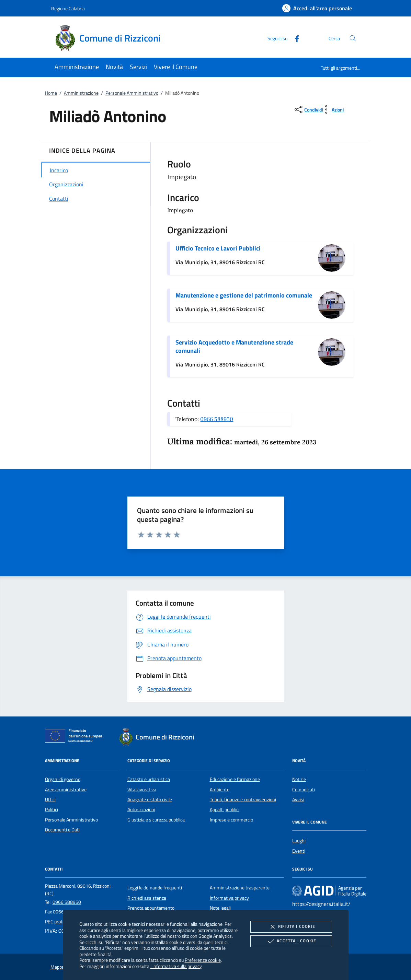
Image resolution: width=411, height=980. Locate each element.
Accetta (291, 941)
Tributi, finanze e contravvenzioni (243, 800)
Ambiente (220, 790)
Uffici (50, 800)
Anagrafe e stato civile (150, 800)
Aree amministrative (66, 790)
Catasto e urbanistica (149, 779)
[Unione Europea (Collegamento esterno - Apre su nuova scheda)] (76, 737)
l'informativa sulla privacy (176, 966)
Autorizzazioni (141, 809)
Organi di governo (63, 779)
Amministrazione (81, 93)
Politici (52, 809)
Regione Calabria (68, 8)
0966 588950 (217, 419)
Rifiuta (291, 927)
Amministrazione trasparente (240, 888)
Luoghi (299, 841)
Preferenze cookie (203, 960)
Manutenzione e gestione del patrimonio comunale (244, 295)
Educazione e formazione (235, 779)
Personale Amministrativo (132, 93)
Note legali (220, 908)
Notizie (299, 779)
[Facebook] (294, 38)
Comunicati (304, 790)
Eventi (299, 851)
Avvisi (298, 800)
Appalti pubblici (225, 809)
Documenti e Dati (62, 830)
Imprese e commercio (231, 820)
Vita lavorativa (142, 790)
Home (51, 93)
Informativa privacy (229, 898)
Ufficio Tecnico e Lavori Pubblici (218, 248)
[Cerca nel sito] (353, 38)
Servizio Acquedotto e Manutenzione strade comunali (234, 346)
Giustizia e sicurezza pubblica (156, 820)
